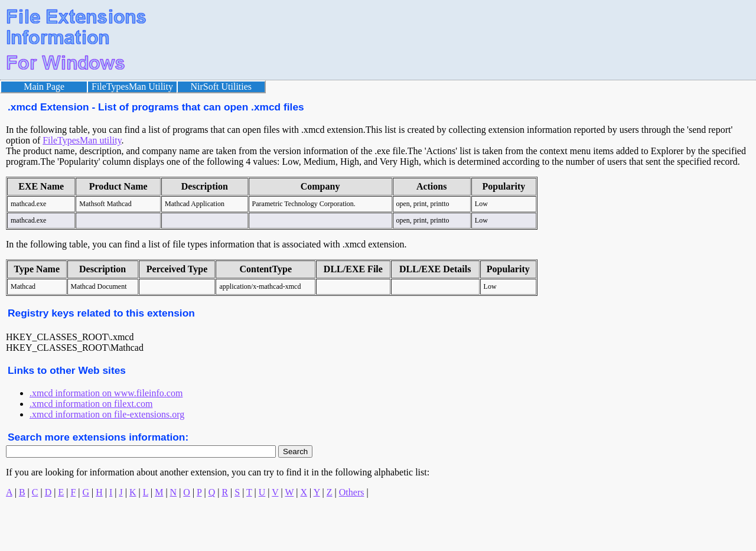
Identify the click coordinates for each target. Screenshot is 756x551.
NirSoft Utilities (221, 87)
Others (352, 492)
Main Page (44, 87)
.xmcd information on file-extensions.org (107, 414)
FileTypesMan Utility (132, 87)
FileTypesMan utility (82, 140)
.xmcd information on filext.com (91, 404)
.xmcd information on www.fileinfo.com (106, 393)
